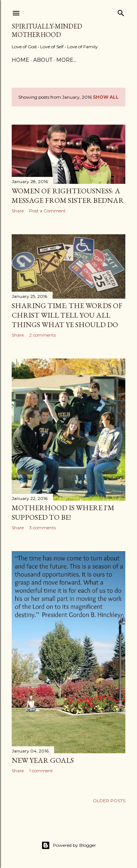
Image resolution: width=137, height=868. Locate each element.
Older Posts (109, 801)
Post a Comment (47, 211)
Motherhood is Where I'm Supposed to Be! (63, 512)
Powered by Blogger (69, 845)
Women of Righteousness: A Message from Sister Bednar (68, 196)
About (43, 60)
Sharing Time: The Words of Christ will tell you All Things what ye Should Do (67, 315)
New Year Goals (43, 760)
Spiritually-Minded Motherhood (47, 30)
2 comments (43, 335)
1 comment (41, 771)
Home (20, 60)
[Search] (121, 12)
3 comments (43, 528)
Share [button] (18, 211)
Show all (106, 97)
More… (66, 60)
